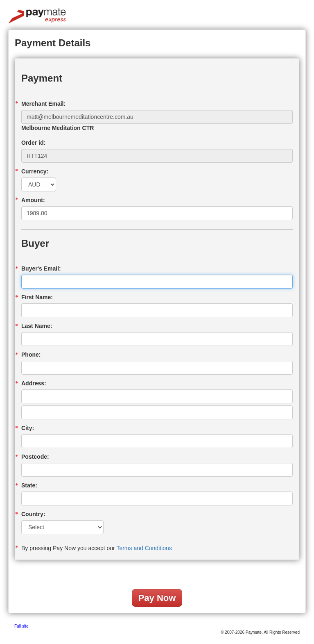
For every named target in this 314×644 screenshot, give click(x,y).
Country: (33, 514)
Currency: (35, 171)
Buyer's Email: (41, 269)
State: (29, 485)
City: (28, 428)
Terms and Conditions (144, 548)
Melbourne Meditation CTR (58, 128)
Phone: (31, 355)
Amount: (33, 200)
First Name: (37, 297)
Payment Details (53, 43)
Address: (34, 383)
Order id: (33, 143)
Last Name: (37, 326)
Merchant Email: (43, 104)
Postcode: (35, 457)
